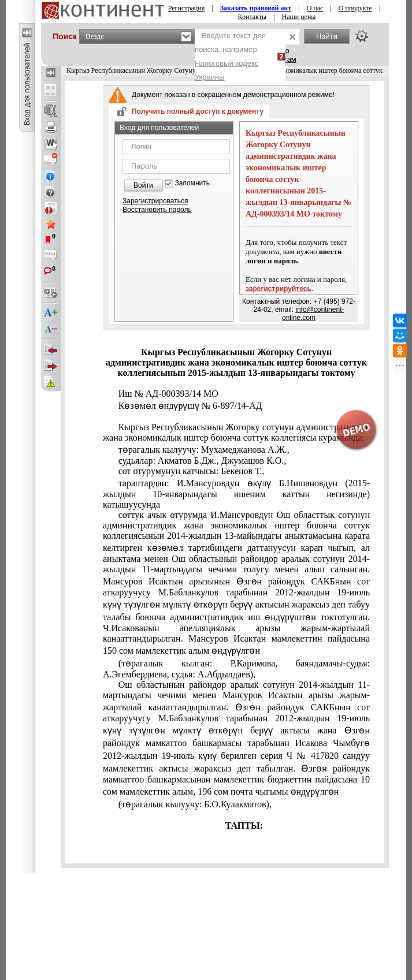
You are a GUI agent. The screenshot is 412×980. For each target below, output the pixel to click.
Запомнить (192, 183)
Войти (143, 185)
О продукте (355, 8)
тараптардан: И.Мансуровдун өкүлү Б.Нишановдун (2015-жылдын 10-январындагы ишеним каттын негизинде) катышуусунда (236, 494)
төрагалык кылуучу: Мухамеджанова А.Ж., (204, 450)
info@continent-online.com (313, 314)
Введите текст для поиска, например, (230, 56)
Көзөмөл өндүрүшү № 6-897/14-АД (190, 406)
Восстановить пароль (157, 210)
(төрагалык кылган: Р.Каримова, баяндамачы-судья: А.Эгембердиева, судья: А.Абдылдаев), (236, 669)
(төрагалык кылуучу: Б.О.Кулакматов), (195, 804)
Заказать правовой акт (256, 8)
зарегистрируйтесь (279, 289)
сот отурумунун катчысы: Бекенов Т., (192, 471)
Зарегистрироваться (155, 201)
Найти (327, 36)
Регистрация (187, 8)
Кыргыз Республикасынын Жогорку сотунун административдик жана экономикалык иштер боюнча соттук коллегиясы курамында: (236, 432)
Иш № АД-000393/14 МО (168, 394)
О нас (315, 8)
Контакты (253, 17)
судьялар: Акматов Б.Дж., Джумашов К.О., (203, 461)
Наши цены (299, 17)
